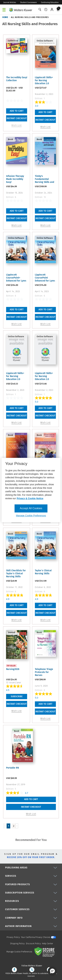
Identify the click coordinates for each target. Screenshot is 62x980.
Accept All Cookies (31, 508)
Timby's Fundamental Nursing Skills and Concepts (44, 179)
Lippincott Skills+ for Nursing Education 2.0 (44, 80)
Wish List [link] (17, 711)
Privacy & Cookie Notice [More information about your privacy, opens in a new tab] (30, 498)
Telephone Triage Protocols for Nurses (44, 672)
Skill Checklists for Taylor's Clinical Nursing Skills (16, 574)
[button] (52, 971)
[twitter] (32, 970)
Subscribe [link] (17, 696)
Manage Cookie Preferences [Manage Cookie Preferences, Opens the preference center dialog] (31, 516)
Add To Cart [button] (45, 112)
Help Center (48, 944)
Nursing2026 (13, 669)
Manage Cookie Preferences (19, 952)
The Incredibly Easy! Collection (17, 79)
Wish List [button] (45, 127)
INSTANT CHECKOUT (17, 118)
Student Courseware (28, 2)
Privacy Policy (13, 937)
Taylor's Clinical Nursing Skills (43, 572)
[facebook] (14, 970)
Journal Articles (10, 2)
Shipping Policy (17, 944)
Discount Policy (33, 944)
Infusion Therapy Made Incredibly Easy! (15, 179)
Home (5, 17)
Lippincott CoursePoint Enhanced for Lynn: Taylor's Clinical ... (45, 278)
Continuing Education (50, 2)
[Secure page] (45, 952)
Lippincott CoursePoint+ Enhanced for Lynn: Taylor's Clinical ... (16, 278)
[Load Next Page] (17, 826)
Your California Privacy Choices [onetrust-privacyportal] (38, 937)
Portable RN (12, 768)
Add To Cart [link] (17, 111)
